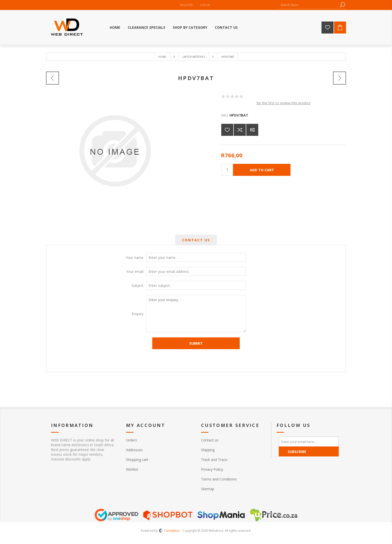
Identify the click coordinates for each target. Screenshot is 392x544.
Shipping (208, 450)
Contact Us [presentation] (196, 240)
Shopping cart (137, 460)
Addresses (134, 450)
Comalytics (169, 531)
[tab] (196, 240)
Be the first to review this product (284, 103)
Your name (135, 257)
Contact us (210, 440)
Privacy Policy (212, 469)
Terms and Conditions (219, 479)
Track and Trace (214, 460)
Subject (137, 286)
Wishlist (132, 469)
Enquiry (138, 314)
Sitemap (208, 489)
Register (186, 5)
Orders (131, 440)
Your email (135, 271)
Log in (205, 5)
